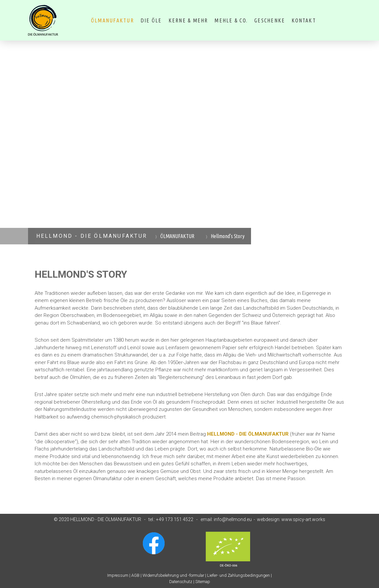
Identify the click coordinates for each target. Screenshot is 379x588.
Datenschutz (181, 582)
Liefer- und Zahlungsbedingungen (238, 575)
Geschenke (270, 20)
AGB (135, 575)
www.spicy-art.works (303, 519)
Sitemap (203, 582)
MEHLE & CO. (231, 20)
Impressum (118, 575)
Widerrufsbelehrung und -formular (173, 575)
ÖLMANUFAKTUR (112, 20)
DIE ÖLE (151, 20)
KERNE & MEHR (188, 20)
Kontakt (304, 20)
